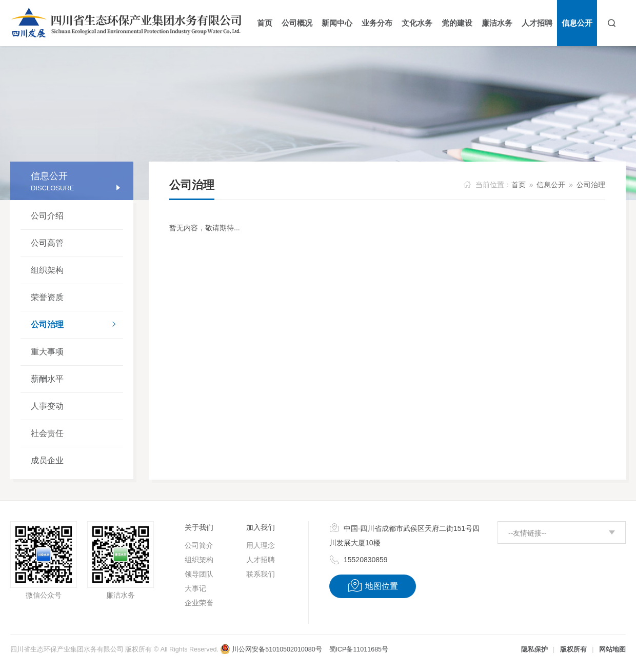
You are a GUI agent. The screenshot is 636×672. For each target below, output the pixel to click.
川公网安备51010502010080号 (271, 649)
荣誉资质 (47, 297)
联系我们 (261, 574)
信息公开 (551, 185)
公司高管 (47, 243)
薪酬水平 (47, 379)
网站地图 (612, 649)
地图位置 (373, 586)
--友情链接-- (528, 533)
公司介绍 (47, 216)
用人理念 (261, 545)
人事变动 (47, 406)
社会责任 (47, 433)
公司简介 (199, 545)
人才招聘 (261, 560)
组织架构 (47, 270)
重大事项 (47, 352)
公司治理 (77, 325)
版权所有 (573, 649)
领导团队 (199, 574)
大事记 (195, 588)
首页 (519, 185)
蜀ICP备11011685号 (359, 649)
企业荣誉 (199, 603)
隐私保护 (534, 649)
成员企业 (47, 460)
